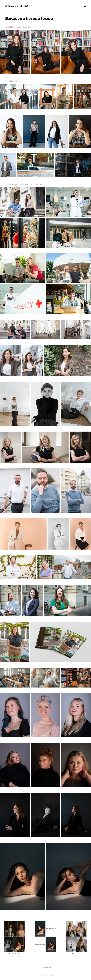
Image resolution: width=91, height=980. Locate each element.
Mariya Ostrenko (16, 6)
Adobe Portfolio (49, 976)
